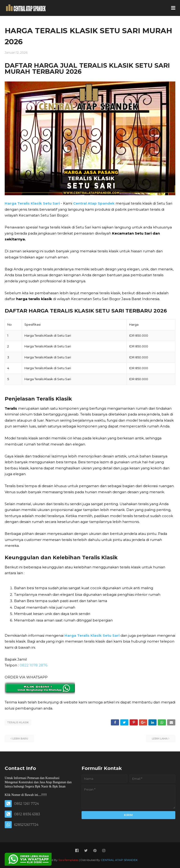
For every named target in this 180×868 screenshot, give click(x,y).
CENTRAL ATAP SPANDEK (119, 860)
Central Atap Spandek (94, 203)
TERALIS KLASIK (18, 722)
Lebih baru (20, 738)
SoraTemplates (68, 860)
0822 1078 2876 (34, 665)
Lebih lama (160, 738)
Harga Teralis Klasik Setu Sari (32, 203)
